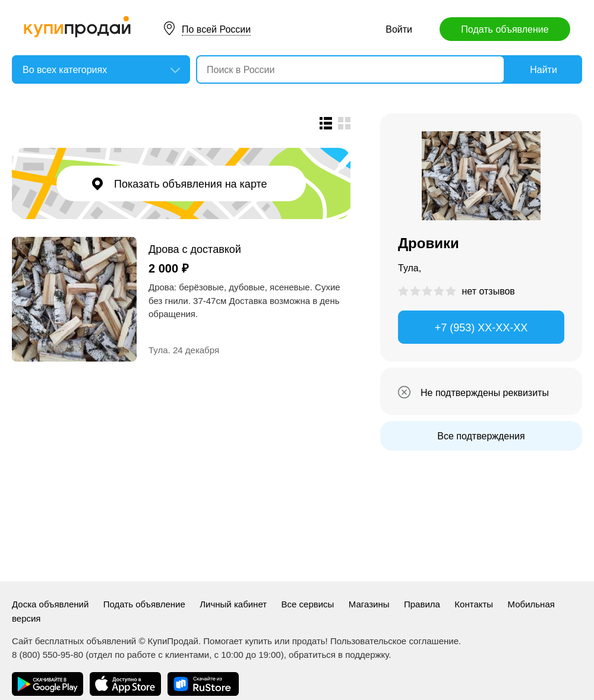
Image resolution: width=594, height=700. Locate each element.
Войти (399, 29)
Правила (422, 604)
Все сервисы (308, 604)
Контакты (474, 604)
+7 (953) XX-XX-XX (481, 328)
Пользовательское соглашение (394, 641)
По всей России (216, 29)
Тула (158, 350)
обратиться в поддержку (339, 655)
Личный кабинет (233, 604)
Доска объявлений (50, 604)
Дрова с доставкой (195, 249)
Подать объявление (505, 29)
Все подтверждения (481, 436)
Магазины (369, 604)
